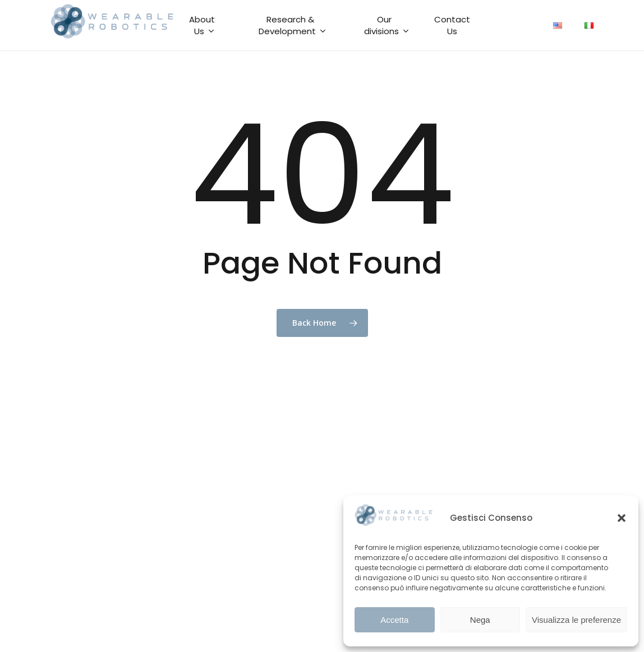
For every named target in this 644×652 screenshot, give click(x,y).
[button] (622, 518)
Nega (480, 620)
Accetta (394, 620)
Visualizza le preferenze (576, 620)
